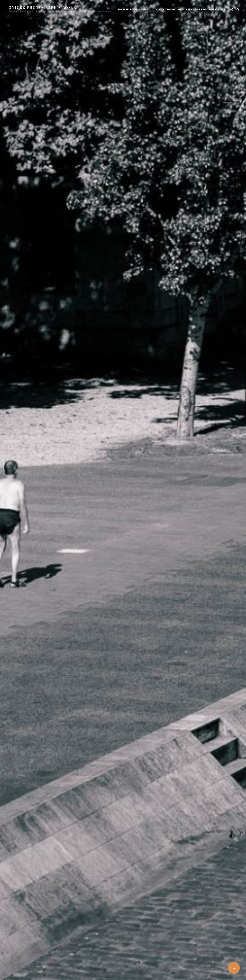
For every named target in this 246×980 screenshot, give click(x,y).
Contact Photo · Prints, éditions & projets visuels (190, 9)
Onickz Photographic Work (42, 7)
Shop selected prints (133, 9)
